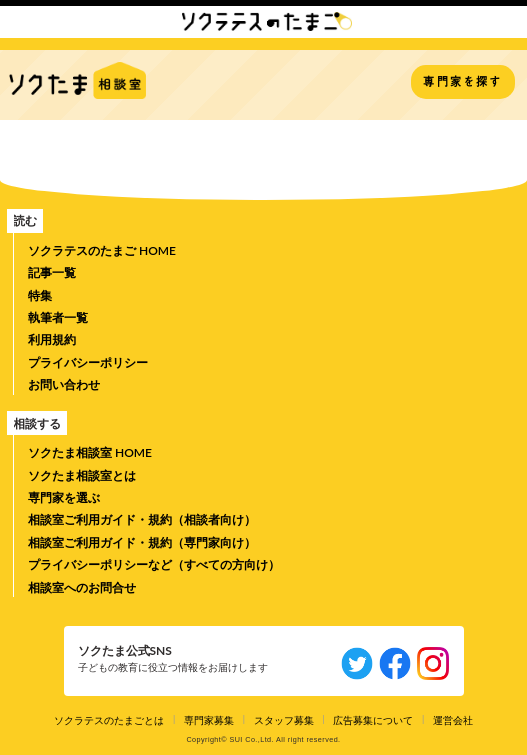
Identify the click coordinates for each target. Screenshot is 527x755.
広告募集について (373, 720)
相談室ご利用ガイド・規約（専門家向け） (142, 542)
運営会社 (453, 720)
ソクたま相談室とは (82, 475)
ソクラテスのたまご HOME (102, 250)
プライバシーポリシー (88, 362)
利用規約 (52, 339)
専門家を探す (462, 81)
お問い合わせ (64, 384)
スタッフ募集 (284, 720)
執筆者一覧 (58, 317)
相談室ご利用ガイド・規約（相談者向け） (142, 519)
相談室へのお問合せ (82, 587)
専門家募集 (209, 720)
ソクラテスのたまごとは (109, 720)
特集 (40, 295)
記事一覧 (52, 272)
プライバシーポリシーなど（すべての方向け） (154, 564)
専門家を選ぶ (64, 497)
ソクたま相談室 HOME (90, 452)
